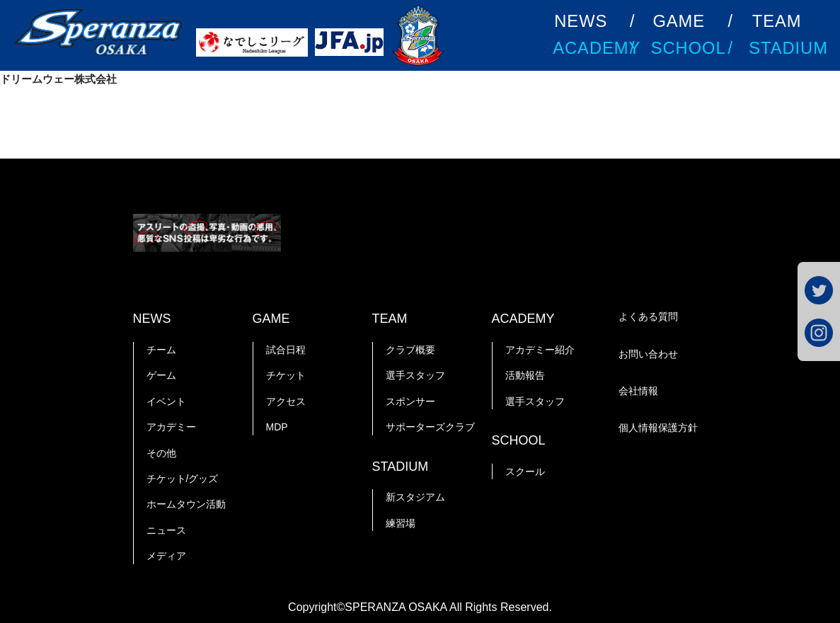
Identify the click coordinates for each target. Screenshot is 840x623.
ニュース (166, 530)
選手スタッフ (415, 375)
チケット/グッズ (183, 479)
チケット (286, 375)
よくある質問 (648, 316)
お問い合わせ (648, 354)
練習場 (401, 523)
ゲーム (161, 375)
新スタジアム (415, 497)
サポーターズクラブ (430, 427)
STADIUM (788, 48)
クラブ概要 (410, 350)
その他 (161, 453)
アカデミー (171, 427)
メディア (166, 556)
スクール (525, 471)
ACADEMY (597, 48)
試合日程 (286, 350)
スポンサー (410, 401)
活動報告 (525, 375)
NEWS (581, 21)
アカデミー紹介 (540, 350)
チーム (161, 350)
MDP (277, 427)
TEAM (777, 21)
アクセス (286, 401)
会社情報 (638, 391)
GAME (679, 21)
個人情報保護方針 (658, 428)
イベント (166, 401)
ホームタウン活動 (186, 504)
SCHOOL (689, 48)
